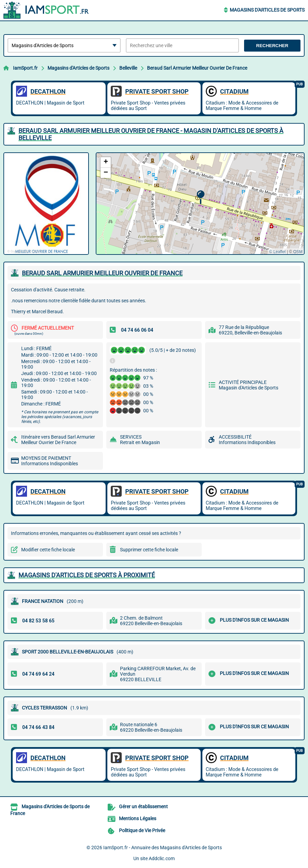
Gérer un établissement (143, 807)
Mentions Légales (138, 818)
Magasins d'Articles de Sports (267, 10)
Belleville (128, 68)
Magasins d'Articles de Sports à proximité (87, 575)
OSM (298, 252)
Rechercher (272, 46)
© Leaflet (277, 252)
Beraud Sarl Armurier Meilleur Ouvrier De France (197, 68)
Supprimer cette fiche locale (149, 550)
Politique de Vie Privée (142, 830)
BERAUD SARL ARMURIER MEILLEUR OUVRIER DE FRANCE (102, 273)
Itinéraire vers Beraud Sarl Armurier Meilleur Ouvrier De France (58, 440)
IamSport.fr (25, 68)
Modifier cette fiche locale (48, 550)
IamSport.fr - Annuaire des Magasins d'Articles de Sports (163, 848)
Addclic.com (162, 858)
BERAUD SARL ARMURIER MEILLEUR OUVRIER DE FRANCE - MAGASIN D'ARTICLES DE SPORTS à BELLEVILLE (151, 134)
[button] (200, 197)
